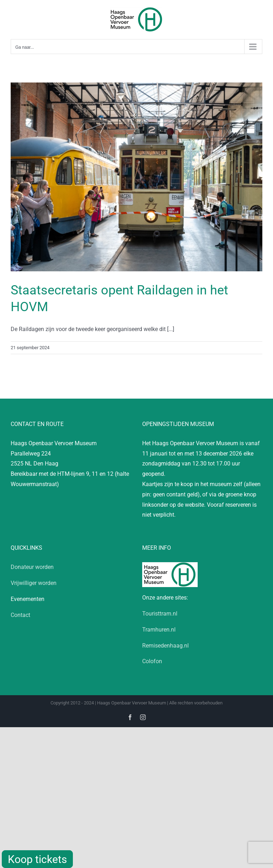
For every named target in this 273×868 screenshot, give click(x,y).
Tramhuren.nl (159, 630)
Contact (20, 615)
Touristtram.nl (160, 614)
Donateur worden (32, 567)
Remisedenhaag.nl (165, 646)
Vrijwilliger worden (34, 583)
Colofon (152, 661)
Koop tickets (37, 859)
